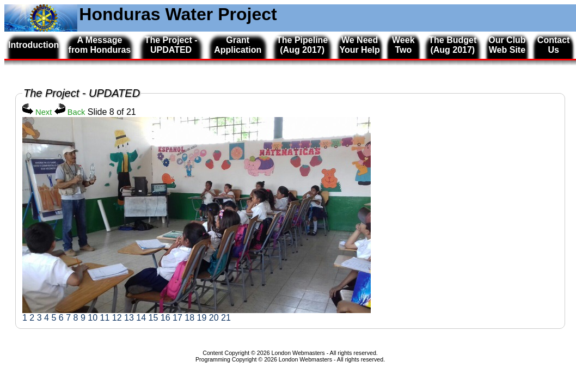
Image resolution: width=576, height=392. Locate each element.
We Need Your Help (359, 45)
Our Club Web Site (507, 45)
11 (105, 318)
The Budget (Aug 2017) (452, 45)
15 (153, 318)
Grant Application (238, 45)
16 (166, 318)
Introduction (33, 45)
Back (70, 112)
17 (177, 318)
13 (129, 318)
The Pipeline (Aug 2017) (302, 45)
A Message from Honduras (100, 45)
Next (37, 112)
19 (201, 318)
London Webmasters (305, 359)
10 (93, 318)
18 (189, 318)
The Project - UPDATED (171, 45)
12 (117, 318)
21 (226, 318)
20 (214, 318)
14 (141, 318)
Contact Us (554, 45)
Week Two (403, 45)
